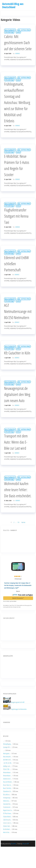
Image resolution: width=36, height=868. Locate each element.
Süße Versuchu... (7, 820)
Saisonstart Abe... (7, 804)
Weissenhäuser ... (7, 772)
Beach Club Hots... (7, 788)
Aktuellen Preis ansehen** (18, 598)
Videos (18, 32)
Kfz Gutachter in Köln (17, 353)
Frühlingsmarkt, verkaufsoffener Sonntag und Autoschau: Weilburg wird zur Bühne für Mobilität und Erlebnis (17, 102)
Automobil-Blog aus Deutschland (13, 5)
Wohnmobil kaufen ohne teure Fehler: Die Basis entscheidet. (18, 490)
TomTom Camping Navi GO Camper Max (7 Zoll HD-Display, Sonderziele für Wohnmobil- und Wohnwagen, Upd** (18, 585)
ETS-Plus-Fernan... (7, 813)
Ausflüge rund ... (7, 766)
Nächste (23, 522)
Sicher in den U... (7, 823)
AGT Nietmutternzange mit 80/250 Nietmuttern (18, 311)
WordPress (14, 844)
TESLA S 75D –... (7, 769)
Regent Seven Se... (8, 810)
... (4, 741)
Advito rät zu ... (7, 801)
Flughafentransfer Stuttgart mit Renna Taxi (16, 216)
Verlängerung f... (7, 798)
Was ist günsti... (7, 753)
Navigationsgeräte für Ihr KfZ (18, 702)
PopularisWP (26, 844)
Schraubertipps (9, 32)
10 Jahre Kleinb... (7, 817)
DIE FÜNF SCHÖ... (7, 760)
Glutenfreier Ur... (7, 791)
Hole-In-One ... (7, 832)
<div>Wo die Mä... (8, 763)
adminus (18, 54)
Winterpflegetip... (7, 744)
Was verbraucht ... (7, 757)
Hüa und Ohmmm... (8, 782)
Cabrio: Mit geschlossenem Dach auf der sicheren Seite (18, 43)
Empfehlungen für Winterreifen (19, 709)
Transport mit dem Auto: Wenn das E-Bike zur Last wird (16, 442)
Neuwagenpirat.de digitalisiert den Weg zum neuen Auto (17, 394)
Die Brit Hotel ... (7, 829)
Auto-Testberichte (10, 30)
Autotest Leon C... (7, 779)
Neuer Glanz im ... (8, 785)
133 (18, 522)
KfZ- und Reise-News (24, 30)
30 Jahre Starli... (7, 826)
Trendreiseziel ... (7, 807)
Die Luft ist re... (7, 794)
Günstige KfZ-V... (7, 747)
